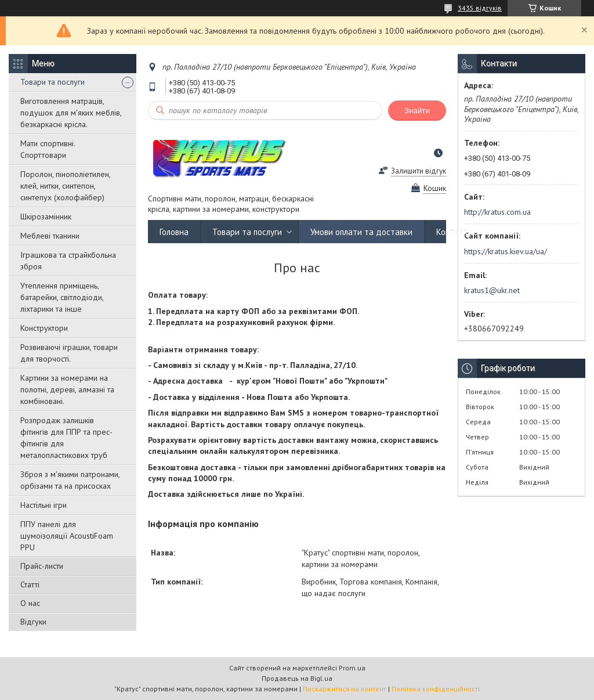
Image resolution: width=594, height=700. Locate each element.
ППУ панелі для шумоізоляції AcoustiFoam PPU (67, 536)
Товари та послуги (52, 82)
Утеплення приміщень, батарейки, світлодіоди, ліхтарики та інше (62, 297)
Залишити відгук (419, 171)
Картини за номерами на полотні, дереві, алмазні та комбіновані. (67, 389)
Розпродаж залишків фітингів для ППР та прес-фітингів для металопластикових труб (66, 438)
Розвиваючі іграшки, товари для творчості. (69, 353)
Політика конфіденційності (436, 689)
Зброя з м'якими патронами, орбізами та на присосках (70, 480)
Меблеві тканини (50, 236)
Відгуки (33, 622)
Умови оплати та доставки (361, 232)
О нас (30, 603)
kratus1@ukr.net (492, 290)
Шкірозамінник (46, 217)
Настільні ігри (44, 505)
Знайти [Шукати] (417, 111)
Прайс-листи (42, 566)
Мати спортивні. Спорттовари (48, 149)
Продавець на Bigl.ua (297, 678)
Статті (30, 584)
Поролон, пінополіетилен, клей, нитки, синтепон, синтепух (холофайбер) (65, 186)
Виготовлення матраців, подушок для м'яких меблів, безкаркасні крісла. (71, 113)
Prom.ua (352, 668)
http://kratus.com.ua (497, 212)
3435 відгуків (480, 8)
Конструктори (44, 328)
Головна (174, 232)
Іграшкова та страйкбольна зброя (68, 261)
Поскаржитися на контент (345, 689)
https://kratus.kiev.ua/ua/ (506, 251)
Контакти (454, 232)
